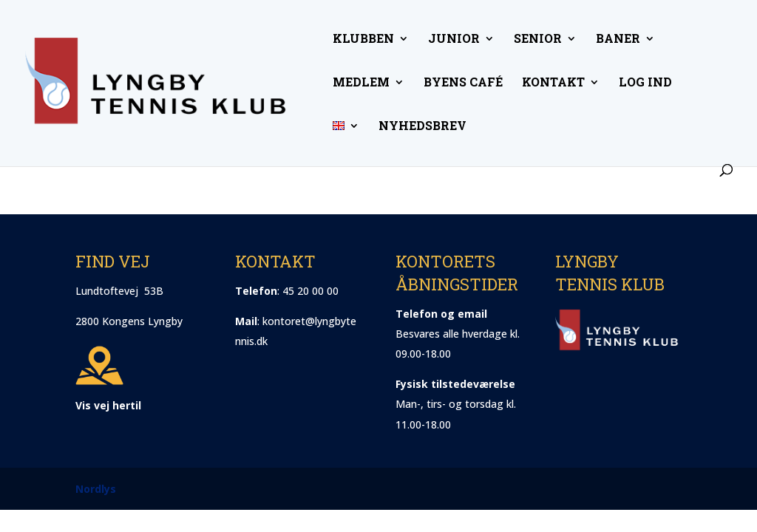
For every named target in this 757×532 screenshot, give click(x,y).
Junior (454, 40)
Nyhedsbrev (422, 127)
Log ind (645, 83)
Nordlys (96, 489)
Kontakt (553, 83)
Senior (538, 40)
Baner (618, 40)
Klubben (363, 40)
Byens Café (463, 83)
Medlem (361, 83)
